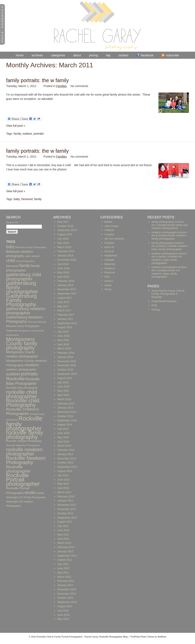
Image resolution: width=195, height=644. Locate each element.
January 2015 (65, 408)
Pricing (93, 55)
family (17, 134)
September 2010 (67, 602)
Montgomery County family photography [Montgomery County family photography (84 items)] (22, 343)
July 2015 (63, 382)
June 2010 (63, 615)
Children (109, 230)
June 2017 (63, 302)
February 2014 (66, 450)
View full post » (16, 126)
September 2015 (67, 374)
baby (17, 199)
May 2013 (63, 484)
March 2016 (64, 348)
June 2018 (63, 268)
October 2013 (65, 463)
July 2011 (63, 564)
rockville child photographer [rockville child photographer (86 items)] (22, 394)
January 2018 (65, 285)
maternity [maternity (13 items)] (12, 331)
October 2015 (65, 370)
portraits (39, 134)
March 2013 (64, 492)
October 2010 (65, 598)
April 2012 (63, 539)
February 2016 (66, 353)
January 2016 (65, 357)
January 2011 (65, 585)
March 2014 (64, 446)
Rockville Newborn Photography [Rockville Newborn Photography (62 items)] (26, 460)
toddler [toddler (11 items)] (40, 493)
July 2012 (63, 526)
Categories (58, 55)
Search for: (13, 222)
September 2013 (67, 467)
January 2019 (65, 256)
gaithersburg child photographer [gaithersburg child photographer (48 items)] (24, 277)
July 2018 (63, 264)
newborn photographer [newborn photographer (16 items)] (21, 369)
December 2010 (67, 589)
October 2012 (65, 513)
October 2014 (65, 416)
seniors (109, 281)
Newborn (110, 268)
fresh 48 (109, 247)
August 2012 (65, 522)
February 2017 (66, 315)
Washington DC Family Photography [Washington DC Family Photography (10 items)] (26, 497)
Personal (110, 272)
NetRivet (162, 637)
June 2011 (63, 568)
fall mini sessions (114, 239)
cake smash (111, 226)
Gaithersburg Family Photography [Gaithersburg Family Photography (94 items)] (21, 300)
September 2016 (67, 323)
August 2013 (65, 471)
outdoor (27, 134)
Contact (123, 55)
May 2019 (63, 243)
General (109, 251)
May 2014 (63, 437)
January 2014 (65, 454)
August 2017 (65, 298)
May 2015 (63, 391)
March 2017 (64, 310)
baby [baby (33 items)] (10, 247)
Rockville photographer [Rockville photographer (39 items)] (18, 469)
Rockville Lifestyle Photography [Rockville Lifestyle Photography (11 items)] (24, 441)
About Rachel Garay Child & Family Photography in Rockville (168, 294)
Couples (109, 234)
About (77, 55)
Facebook (147, 55)
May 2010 (63, 619)
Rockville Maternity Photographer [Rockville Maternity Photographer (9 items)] (23, 445)
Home (20, 55)
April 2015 (63, 395)
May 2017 (63, 306)
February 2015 (66, 404)
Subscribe (172, 55)
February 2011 (66, 581)
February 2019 (66, 251)
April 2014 (63, 442)
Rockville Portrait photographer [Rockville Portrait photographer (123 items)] (23, 480)
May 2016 (63, 340)
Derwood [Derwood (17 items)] (12, 266)
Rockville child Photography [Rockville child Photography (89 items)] (23, 403)
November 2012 (67, 509)
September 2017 (67, 294)
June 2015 (63, 386)
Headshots (111, 256)
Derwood (27, 199)
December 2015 (67, 361)
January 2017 (65, 319)
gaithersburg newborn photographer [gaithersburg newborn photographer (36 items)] (26, 311)
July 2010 (63, 611)
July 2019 (63, 239)
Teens (108, 289)
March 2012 (64, 543)
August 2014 (65, 424)
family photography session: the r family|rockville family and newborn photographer (170, 225)
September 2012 (67, 518)
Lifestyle (109, 260)
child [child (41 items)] (10, 260)
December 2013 (67, 458)
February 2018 (66, 281)
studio (108, 285)
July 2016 (63, 332)
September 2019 (67, 230)
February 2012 (66, 547)
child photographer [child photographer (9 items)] (25, 261)
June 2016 (63, 336)
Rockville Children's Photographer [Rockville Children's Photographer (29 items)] (23, 411)
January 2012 (65, 551)
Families (61, 86)
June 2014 (63, 433)
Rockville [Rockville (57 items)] (15, 379)
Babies (108, 222)
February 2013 (66, 496)
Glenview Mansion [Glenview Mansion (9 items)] (37, 322)
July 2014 (63, 429)
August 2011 (65, 560)
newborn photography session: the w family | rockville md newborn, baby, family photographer (170, 258)
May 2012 (63, 534)
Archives (37, 55)
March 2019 (64, 247)
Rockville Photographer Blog (113, 637)
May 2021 (63, 222)
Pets (107, 277)
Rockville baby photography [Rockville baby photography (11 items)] (22, 388)
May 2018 (63, 272)
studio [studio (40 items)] (30, 492)
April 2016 (63, 344)
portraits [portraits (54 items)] (29, 374)
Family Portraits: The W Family (37, 80)
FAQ (108, 55)
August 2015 (65, 378)
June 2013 (63, 480)
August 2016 (65, 327)
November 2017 (67, 289)
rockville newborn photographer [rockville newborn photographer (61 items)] (24, 452)
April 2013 (63, 488)
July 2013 (63, 475)
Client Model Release (164, 301)
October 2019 (65, 226)
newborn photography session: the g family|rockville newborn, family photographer (170, 235)
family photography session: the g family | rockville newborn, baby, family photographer (170, 246)
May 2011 (63, 573)
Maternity (110, 264)
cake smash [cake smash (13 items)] (32, 256)
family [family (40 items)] (25, 265)
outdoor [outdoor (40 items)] (13, 374)
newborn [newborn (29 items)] (32, 365)
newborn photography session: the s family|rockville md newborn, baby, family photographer (170, 272)
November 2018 (67, 260)
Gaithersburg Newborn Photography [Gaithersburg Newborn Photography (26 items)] (24, 319)
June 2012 (63, 530)
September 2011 (67, 556)
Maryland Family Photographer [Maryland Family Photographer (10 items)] (23, 326)
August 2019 (65, 234)
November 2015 (67, 365)
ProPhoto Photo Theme (142, 637)
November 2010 (67, 594)
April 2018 (63, 277)
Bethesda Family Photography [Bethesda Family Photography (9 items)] (31, 247)
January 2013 (65, 501)
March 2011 (64, 577)
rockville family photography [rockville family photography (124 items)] (25, 435)
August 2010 (65, 606)
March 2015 (64, 399)
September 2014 (67, 420)
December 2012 (67, 505)
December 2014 (67, 412)
